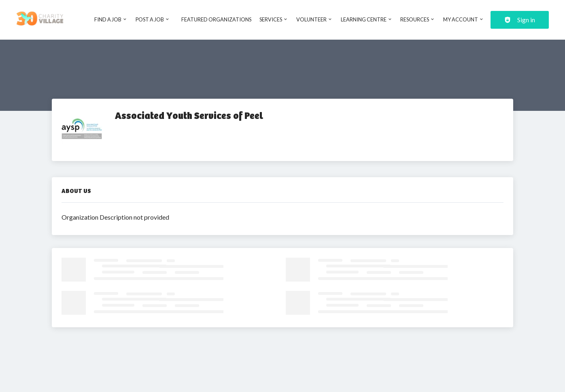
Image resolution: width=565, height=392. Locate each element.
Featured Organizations (216, 19)
